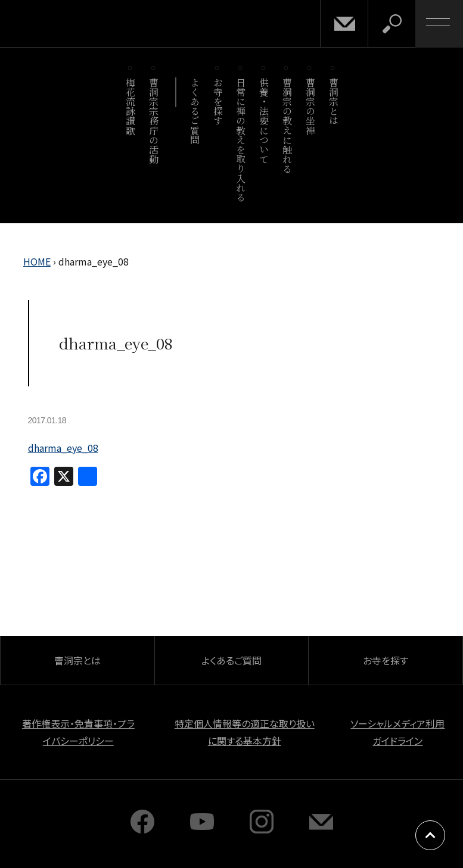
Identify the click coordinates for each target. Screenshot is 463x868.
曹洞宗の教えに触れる (287, 125)
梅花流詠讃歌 (131, 106)
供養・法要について (264, 121)
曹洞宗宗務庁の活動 (154, 121)
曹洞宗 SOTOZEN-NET (110, 23)
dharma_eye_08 (63, 448)
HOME (37, 261)
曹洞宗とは (333, 102)
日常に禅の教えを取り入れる (241, 140)
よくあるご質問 (195, 111)
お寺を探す (218, 102)
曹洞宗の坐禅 (310, 106)
